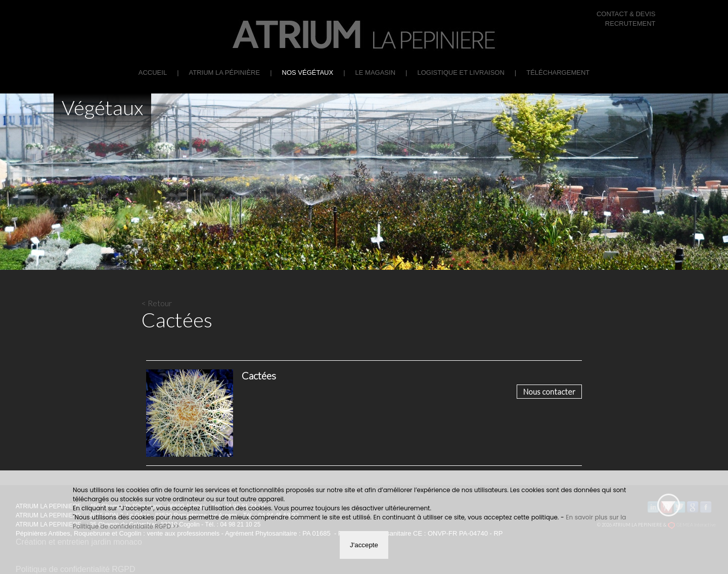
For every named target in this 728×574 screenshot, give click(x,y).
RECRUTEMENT (630, 23)
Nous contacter (549, 392)
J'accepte (364, 545)
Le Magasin (375, 73)
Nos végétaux (308, 73)
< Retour (157, 303)
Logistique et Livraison (461, 73)
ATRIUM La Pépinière (225, 73)
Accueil (153, 73)
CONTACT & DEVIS (626, 14)
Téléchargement (558, 73)
